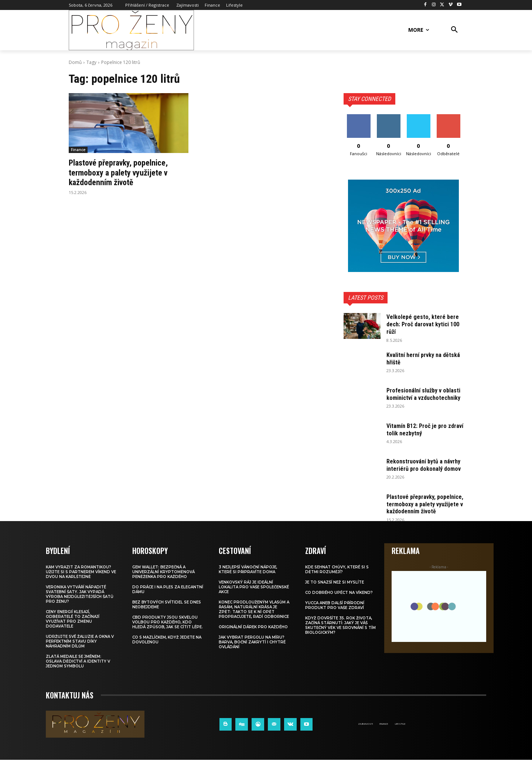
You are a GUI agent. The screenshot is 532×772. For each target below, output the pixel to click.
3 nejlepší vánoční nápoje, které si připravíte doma (248, 582)
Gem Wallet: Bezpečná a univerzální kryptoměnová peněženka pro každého (163, 584)
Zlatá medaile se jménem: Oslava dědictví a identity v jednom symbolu (78, 674)
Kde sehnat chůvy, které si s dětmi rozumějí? (337, 582)
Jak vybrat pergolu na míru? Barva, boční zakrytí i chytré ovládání (252, 654)
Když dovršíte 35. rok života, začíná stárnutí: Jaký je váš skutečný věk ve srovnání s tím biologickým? (340, 637)
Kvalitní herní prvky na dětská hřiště (417, 358)
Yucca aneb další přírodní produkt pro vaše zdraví (335, 618)
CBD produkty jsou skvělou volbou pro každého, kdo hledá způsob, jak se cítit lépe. (168, 634)
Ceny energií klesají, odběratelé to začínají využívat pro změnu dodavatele (73, 631)
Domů (75, 62)
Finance (78, 150)
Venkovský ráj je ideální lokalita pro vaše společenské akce (254, 599)
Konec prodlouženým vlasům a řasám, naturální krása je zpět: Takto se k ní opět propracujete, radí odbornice (254, 622)
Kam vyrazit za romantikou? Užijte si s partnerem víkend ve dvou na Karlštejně (81, 584)
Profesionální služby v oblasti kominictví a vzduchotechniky (417, 397)
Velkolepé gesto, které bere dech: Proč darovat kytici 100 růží (424, 324)
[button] (454, 30)
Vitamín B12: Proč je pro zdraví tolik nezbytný (419, 431)
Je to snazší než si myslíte (335, 594)
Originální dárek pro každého (253, 639)
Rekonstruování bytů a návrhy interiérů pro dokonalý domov (417, 471)
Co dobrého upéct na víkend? (339, 605)
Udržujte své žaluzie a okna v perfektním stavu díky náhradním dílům (80, 654)
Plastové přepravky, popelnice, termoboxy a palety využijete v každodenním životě (124, 172)
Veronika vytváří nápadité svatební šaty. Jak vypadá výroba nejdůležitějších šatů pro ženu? (80, 606)
